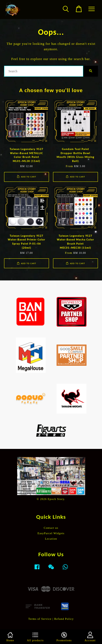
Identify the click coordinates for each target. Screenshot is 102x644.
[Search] (44, 71)
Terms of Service (40, 619)
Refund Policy (64, 619)
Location (51, 539)
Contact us (51, 528)
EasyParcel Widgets (51, 533)
